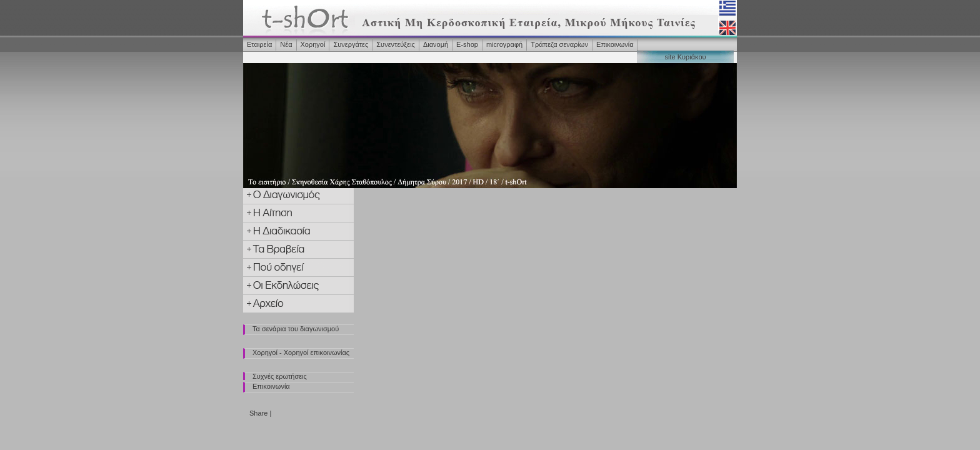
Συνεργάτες (351, 44)
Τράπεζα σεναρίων (559, 44)
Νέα (286, 44)
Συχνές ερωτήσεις (280, 376)
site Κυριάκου (685, 57)
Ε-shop (467, 44)
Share (258, 413)
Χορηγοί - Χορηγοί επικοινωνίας (301, 352)
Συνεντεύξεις (396, 44)
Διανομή (436, 44)
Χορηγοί (313, 44)
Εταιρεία (259, 44)
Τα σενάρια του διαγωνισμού (296, 329)
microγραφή (504, 44)
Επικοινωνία (615, 44)
